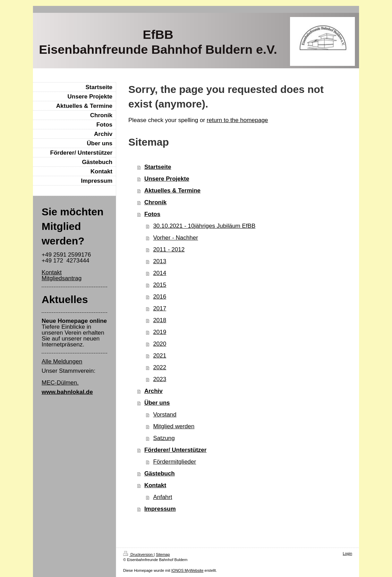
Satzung (164, 438)
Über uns (157, 403)
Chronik (155, 202)
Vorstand (165, 415)
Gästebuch (160, 473)
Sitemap (163, 554)
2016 (160, 297)
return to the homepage (237, 120)
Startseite (158, 167)
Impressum (160, 509)
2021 (160, 356)
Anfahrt (163, 497)
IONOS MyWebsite (188, 570)
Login (347, 553)
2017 (160, 308)
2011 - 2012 (169, 249)
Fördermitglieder (174, 462)
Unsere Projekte (167, 179)
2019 (160, 332)
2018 (160, 320)
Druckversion (138, 554)
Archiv (154, 391)
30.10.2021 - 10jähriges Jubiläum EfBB (204, 226)
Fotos (152, 214)
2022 (160, 367)
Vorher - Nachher (175, 238)
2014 (160, 273)
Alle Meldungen (62, 361)
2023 (160, 379)
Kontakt (155, 485)
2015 (160, 285)
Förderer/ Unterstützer (175, 450)
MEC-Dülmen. (60, 383)
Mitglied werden (174, 426)
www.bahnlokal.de (67, 392)
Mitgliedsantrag (62, 278)
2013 (160, 261)
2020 (160, 344)
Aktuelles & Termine (172, 191)
